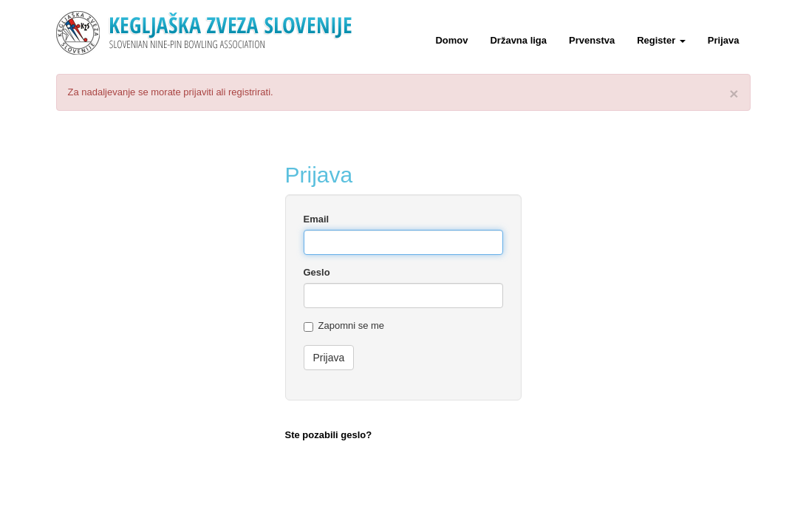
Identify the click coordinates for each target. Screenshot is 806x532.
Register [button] (661, 40)
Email (317, 219)
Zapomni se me (344, 326)
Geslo (317, 272)
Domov (451, 40)
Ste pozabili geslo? (329, 435)
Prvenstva (592, 40)
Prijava (724, 40)
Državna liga (518, 40)
